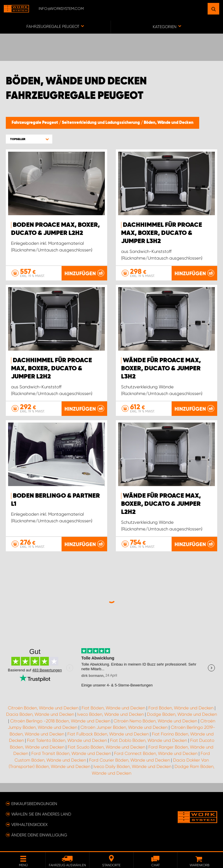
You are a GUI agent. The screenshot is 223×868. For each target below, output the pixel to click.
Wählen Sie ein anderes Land (41, 814)
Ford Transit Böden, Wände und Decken (71, 753)
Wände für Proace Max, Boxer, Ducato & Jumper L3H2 (161, 369)
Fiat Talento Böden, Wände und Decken (67, 740)
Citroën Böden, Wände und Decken (43, 708)
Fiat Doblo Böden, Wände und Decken (149, 740)
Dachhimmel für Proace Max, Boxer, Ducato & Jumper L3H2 (162, 233)
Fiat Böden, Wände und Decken (113, 708)
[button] (29, 139)
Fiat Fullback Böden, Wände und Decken (108, 734)
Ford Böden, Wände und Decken (181, 708)
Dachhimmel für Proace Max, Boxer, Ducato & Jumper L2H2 (52, 369)
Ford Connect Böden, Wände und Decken (156, 753)
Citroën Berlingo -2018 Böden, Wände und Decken (60, 721)
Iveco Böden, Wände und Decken (110, 714)
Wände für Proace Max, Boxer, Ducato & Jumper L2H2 (161, 504)
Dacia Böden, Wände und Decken (40, 714)
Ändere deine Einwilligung (39, 835)
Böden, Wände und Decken (169, 123)
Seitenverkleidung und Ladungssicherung (101, 123)
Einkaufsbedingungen (34, 804)
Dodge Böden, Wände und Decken (182, 714)
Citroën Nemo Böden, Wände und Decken (155, 721)
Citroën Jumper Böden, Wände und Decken (124, 727)
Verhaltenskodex (29, 824)
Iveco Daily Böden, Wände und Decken (132, 766)
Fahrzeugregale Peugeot (35, 123)
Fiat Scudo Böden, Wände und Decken (106, 747)
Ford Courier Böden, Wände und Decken (130, 760)
